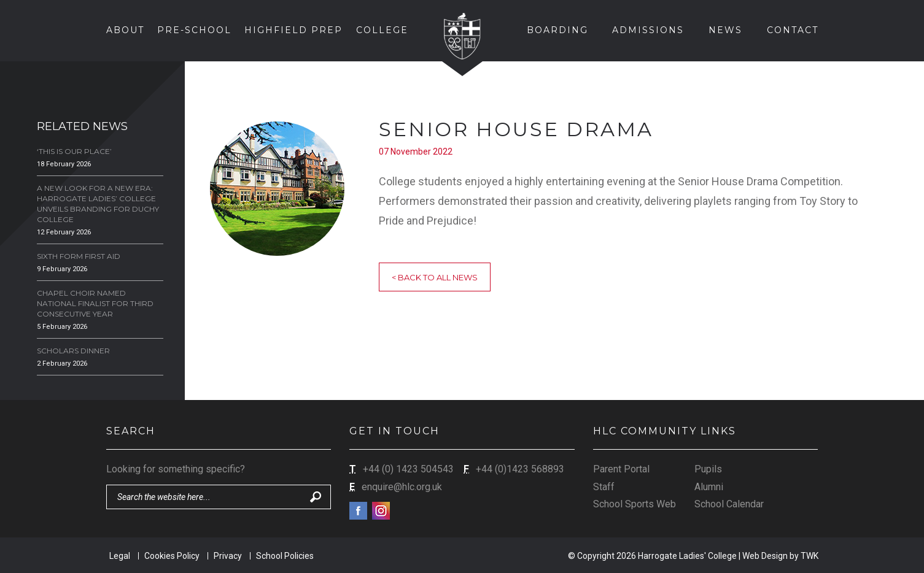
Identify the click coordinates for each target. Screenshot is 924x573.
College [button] (382, 30)
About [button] (125, 30)
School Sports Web (635, 504)
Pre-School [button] (194, 30)
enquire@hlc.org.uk (402, 487)
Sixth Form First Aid (79, 256)
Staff (604, 487)
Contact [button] (793, 30)
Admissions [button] (648, 30)
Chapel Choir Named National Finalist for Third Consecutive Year (95, 303)
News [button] (725, 30)
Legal (120, 556)
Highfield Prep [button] (293, 30)
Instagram (381, 511)
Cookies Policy (172, 556)
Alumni (709, 487)
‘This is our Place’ (74, 151)
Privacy (228, 556)
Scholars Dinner (73, 351)
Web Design (765, 556)
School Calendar (729, 504)
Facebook (358, 511)
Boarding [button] (557, 30)
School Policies (285, 556)
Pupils (708, 469)
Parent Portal (621, 469)
